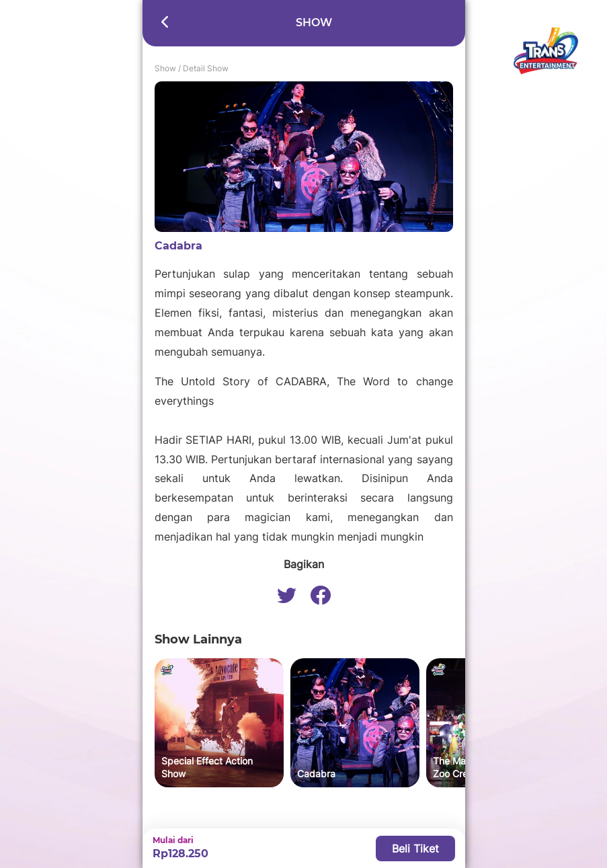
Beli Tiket (415, 849)
